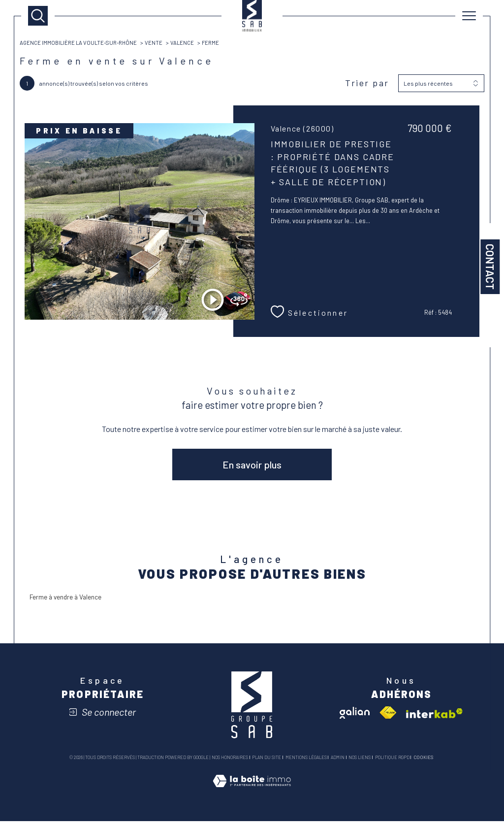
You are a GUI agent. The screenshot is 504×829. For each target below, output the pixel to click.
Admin (338, 765)
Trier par (366, 85)
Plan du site (267, 765)
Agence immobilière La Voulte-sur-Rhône (83, 43)
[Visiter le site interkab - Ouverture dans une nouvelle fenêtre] (434, 721)
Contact (490, 267)
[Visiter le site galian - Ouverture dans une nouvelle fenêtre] (355, 721)
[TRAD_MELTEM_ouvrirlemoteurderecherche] (38, 16)
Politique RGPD (392, 765)
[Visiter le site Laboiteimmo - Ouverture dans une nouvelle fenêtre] (252, 799)
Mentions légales (306, 765)
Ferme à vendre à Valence (70, 603)
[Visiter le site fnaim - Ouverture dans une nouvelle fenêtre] (388, 721)
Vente (161, 43)
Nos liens (360, 765)
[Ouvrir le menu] (469, 16)
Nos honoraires (230, 765)
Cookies (423, 765)
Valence (190, 43)
